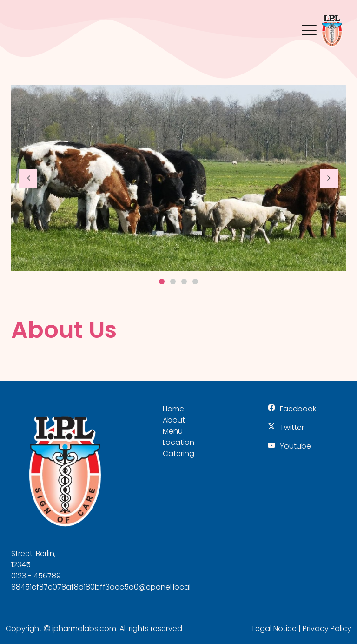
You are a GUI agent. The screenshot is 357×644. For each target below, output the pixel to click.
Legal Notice (274, 628)
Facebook (298, 409)
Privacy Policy (327, 628)
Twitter (292, 427)
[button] (28, 178)
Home (173, 409)
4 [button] (195, 282)
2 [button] (173, 282)
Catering (178, 453)
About (174, 420)
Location (178, 442)
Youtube (295, 446)
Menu (309, 26)
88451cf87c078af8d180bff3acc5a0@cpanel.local (101, 587)
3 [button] (184, 282)
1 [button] (162, 282)
